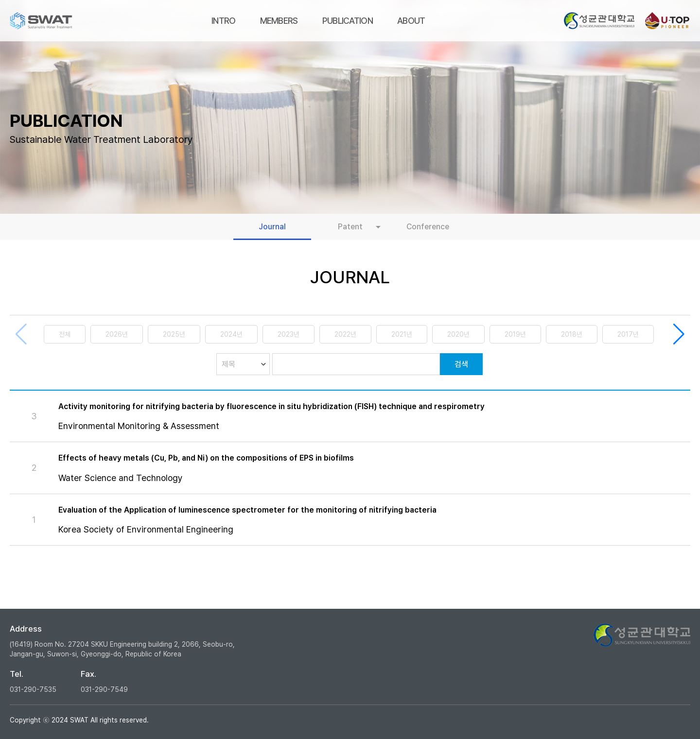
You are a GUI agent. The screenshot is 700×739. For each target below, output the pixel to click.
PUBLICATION (348, 21)
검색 (461, 364)
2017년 (628, 334)
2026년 (117, 334)
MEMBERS (279, 21)
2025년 (174, 334)
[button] (679, 334)
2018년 (572, 334)
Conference (428, 227)
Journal (272, 227)
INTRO (224, 21)
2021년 (402, 334)
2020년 (458, 334)
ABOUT (411, 21)
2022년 (345, 334)
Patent (350, 227)
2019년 (515, 334)
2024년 (231, 334)
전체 (65, 334)
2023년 (289, 334)
